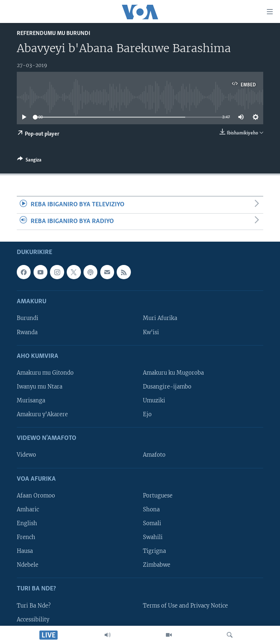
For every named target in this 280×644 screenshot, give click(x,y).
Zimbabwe (157, 565)
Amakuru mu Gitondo (45, 373)
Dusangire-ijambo (167, 387)
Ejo (147, 414)
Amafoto (154, 455)
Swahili (153, 537)
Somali (152, 523)
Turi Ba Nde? (34, 605)
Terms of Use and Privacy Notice (185, 605)
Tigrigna (154, 551)
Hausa (25, 551)
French (26, 537)
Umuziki (154, 401)
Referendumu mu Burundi (54, 33)
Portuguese (158, 496)
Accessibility (33, 619)
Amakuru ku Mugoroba (173, 373)
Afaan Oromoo (36, 496)
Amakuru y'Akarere (42, 414)
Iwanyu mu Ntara (40, 387)
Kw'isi (151, 332)
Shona (151, 510)
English (27, 523)
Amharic (28, 510)
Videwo (26, 455)
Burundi (28, 318)
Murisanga (31, 401)
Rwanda (27, 332)
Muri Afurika (160, 318)
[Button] (29, 161)
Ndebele (28, 565)
